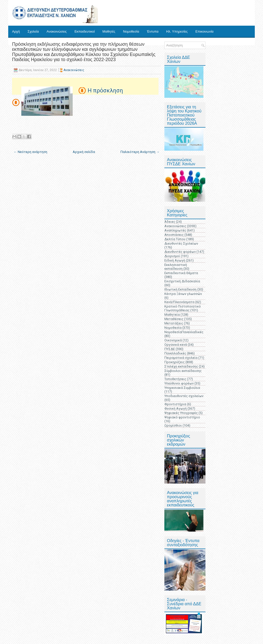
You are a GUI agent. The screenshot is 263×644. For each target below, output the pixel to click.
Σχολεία (33, 31)
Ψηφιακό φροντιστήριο (182, 417)
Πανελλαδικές (175, 353)
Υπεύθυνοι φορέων (179, 383)
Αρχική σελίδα (84, 152)
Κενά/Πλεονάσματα (179, 302)
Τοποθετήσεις (175, 379)
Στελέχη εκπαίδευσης (181, 366)
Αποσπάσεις (174, 235)
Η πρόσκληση (105, 90)
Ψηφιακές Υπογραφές (181, 413)
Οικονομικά (173, 340)
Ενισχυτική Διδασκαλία (182, 281)
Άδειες (170, 222)
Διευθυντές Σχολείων (181, 243)
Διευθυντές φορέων (180, 252)
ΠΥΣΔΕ (170, 349)
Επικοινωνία (205, 31)
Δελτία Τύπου (175, 239)
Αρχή (16, 31)
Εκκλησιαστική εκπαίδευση (176, 267)
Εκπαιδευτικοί (85, 31)
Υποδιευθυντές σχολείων (184, 396)
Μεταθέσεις (174, 319)
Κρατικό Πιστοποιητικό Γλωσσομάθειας (183, 308)
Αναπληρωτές (175, 230)
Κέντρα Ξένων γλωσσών (183, 294)
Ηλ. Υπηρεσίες (177, 31)
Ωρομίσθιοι (173, 425)
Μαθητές (109, 31)
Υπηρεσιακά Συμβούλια (182, 388)
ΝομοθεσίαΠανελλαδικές (184, 332)
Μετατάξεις (174, 323)
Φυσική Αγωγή (176, 408)
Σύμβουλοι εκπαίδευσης (183, 371)
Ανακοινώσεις (57, 31)
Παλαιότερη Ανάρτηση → (140, 152)
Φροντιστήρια (175, 404)
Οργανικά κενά (176, 345)
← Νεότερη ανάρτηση (30, 152)
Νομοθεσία (131, 31)
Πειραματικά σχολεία (181, 358)
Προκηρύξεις (175, 362)
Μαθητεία (172, 315)
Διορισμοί (172, 256)
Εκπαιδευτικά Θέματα (181, 273)
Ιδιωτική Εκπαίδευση (180, 289)
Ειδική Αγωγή (175, 260)
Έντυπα (153, 31)
